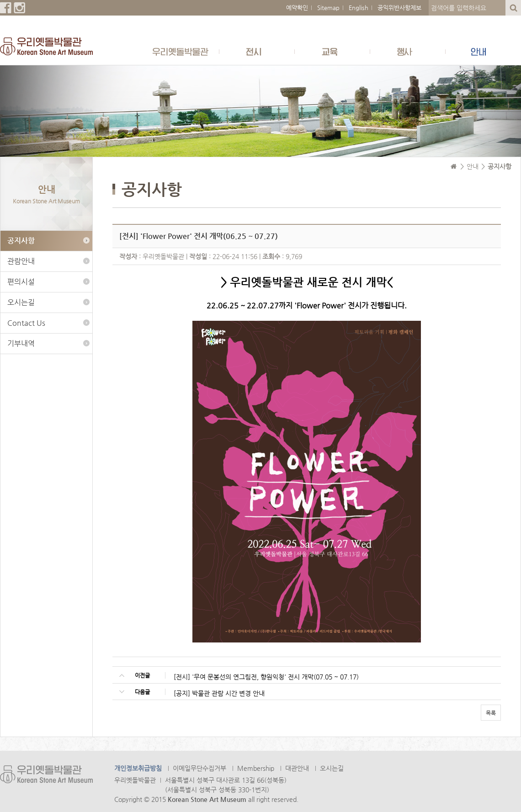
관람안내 (21, 261)
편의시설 (21, 282)
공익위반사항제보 (399, 8)
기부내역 (21, 343)
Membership (256, 768)
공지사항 (21, 241)
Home (454, 166)
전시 (257, 51)
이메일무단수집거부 (199, 768)
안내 (483, 51)
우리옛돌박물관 (182, 51)
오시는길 (21, 302)
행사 (408, 51)
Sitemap (328, 8)
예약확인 (297, 8)
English (359, 8)
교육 (332, 51)
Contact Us (26, 323)
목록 (491, 713)
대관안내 (297, 768)
